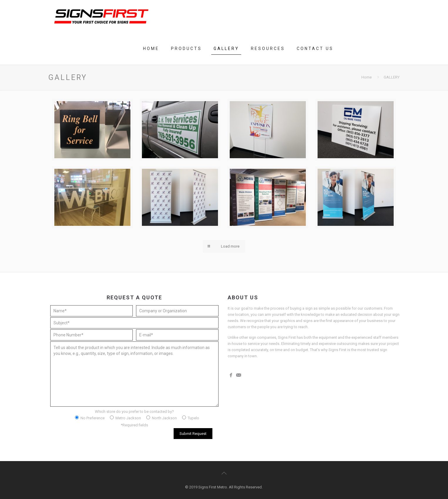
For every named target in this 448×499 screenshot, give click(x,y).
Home (366, 77)
